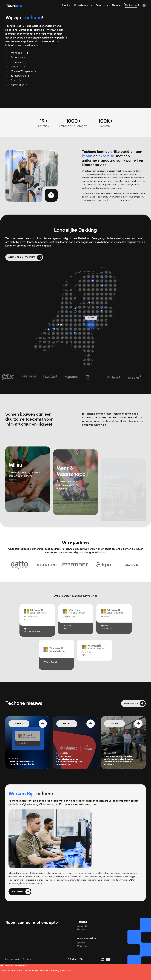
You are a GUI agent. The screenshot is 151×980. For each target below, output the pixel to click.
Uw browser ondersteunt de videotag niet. (114, 31)
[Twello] (95, 315)
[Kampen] (90, 302)
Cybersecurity (19, 62)
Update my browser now (60, 971)
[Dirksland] (48, 330)
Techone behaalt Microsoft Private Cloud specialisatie (21, 763)
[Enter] (101, 310)
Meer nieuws (131, 710)
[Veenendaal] (83, 323)
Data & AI (16, 67)
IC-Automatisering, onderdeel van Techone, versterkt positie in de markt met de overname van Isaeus (118, 760)
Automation (18, 85)
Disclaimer (28, 959)
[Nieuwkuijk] (69, 332)
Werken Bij (82, 926)
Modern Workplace (22, 71)
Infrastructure (18, 76)
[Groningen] (103, 278)
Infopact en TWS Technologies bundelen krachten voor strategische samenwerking (69, 760)
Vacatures (17, 898)
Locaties (81, 943)
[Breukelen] (69, 317)
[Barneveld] (85, 318)
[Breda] (64, 337)
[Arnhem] (91, 324)
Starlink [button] (66, 5)
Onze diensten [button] (82, 5)
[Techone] (14, 5)
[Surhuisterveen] (92, 280)
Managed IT (18, 53)
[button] (144, 5)
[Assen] (103, 286)
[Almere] (76, 309)
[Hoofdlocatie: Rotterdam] (60, 324)
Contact (131, 5)
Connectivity (18, 58)
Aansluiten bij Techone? (22, 257)
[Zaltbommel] (70, 327)
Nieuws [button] (116, 5)
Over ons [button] (101, 5)
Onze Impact (83, 946)
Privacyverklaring (13, 959)
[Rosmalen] (74, 332)
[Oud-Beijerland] (55, 328)
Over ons (81, 929)
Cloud (14, 80)
